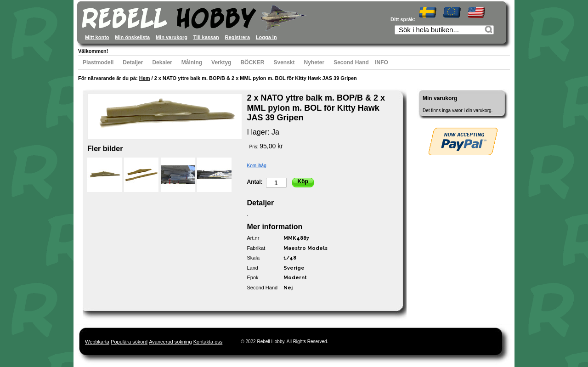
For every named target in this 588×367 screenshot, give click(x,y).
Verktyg (221, 62)
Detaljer (133, 62)
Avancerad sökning (170, 342)
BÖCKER (252, 62)
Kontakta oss (208, 342)
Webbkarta (97, 342)
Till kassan (206, 37)
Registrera (237, 37)
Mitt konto (97, 37)
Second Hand (351, 62)
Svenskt (284, 62)
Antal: (255, 182)
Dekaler (162, 62)
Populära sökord (129, 342)
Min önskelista (132, 37)
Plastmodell (98, 62)
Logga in (266, 37)
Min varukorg (172, 37)
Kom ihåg (257, 166)
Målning (192, 62)
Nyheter (314, 62)
